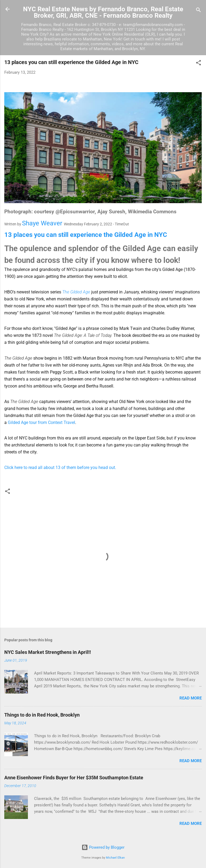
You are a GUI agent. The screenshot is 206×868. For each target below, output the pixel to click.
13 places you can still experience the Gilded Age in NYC (86, 235)
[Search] (198, 11)
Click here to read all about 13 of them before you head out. (60, 467)
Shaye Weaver (42, 223)
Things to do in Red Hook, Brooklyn (42, 715)
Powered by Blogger (103, 847)
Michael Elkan (115, 858)
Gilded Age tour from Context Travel (41, 422)
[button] (198, 64)
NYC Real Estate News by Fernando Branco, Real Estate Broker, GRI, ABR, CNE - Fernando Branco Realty (103, 12)
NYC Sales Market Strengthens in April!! (48, 652)
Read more (191, 698)
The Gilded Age (76, 292)
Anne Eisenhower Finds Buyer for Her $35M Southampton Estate (74, 778)
